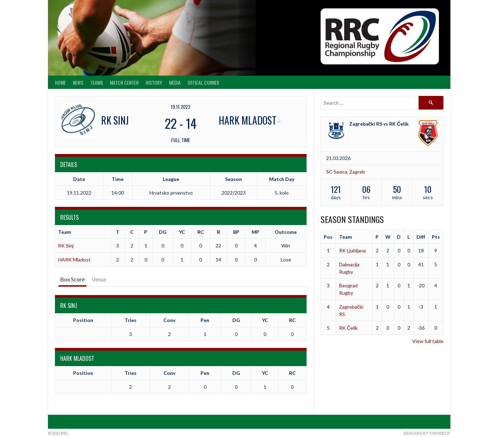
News (78, 82)
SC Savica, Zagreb (346, 172)
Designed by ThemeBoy (427, 433)
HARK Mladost (74, 260)
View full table (428, 341)
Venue (99, 279)
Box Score (72, 279)
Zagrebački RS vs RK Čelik (379, 124)
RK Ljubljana (352, 250)
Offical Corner (203, 82)
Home (60, 82)
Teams (97, 82)
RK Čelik (348, 328)
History (154, 82)
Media (175, 82)
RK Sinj (66, 246)
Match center (124, 82)
